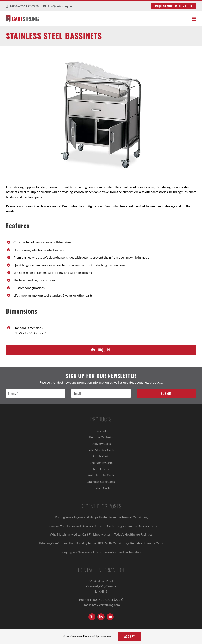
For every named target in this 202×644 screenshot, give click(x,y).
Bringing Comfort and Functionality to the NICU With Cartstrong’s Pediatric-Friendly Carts (101, 543)
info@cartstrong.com (106, 605)
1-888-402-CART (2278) (106, 600)
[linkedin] (101, 617)
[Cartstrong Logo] (22, 17)
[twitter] (92, 617)
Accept (129, 636)
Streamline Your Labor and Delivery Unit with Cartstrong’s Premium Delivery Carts (101, 526)
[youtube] (110, 617)
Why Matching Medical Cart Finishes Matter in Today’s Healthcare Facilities (101, 534)
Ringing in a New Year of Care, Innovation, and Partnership (101, 552)
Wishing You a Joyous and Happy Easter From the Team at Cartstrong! (101, 517)
